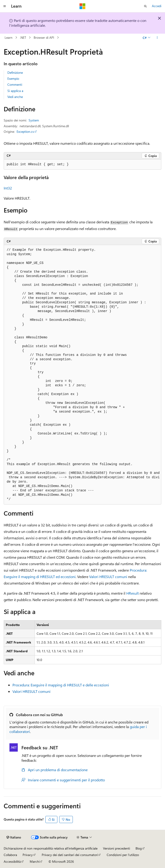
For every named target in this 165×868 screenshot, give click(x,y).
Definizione (15, 72)
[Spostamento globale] (5, 6)
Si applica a (15, 91)
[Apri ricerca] (145, 6)
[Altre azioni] (157, 38)
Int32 (8, 188)
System (34, 120)
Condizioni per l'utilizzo (123, 855)
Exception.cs (25, 131)
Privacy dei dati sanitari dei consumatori (70, 855)
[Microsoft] (82, 6)
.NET (23, 37)
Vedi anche (15, 97)
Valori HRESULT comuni (108, 577)
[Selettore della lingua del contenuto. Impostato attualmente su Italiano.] (14, 837)
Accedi (157, 6)
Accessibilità (12, 861)
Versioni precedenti (116, 848)
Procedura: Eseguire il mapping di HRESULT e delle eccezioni (61, 685)
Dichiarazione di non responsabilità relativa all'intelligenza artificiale (51, 848)
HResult (133, 593)
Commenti (15, 84)
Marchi (35, 861)
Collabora (10, 855)
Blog (139, 848)
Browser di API (44, 37)
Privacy (28, 855)
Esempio (13, 78)
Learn (9, 37)
